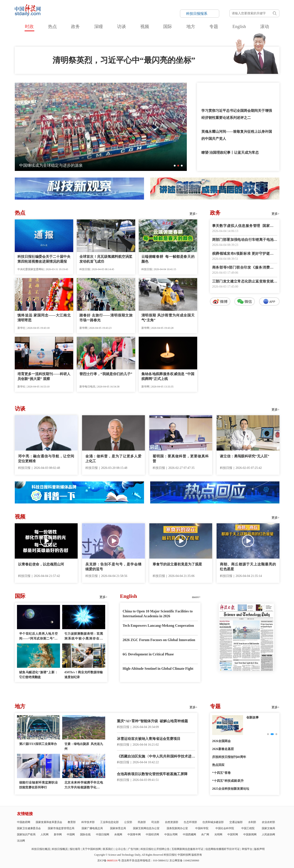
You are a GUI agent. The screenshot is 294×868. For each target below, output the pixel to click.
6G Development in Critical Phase (148, 654)
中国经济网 (152, 834)
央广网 (205, 834)
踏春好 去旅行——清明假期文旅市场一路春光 (106, 318)
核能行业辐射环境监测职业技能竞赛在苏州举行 (38, 785)
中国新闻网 (250, 834)
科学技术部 (88, 822)
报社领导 (75, 849)
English (239, 26)
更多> (193, 214)
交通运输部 (236, 822)
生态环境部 (190, 822)
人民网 (45, 834)
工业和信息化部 (109, 822)
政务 (75, 26)
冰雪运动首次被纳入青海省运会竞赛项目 (149, 739)
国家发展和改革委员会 (49, 822)
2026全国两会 (221, 741)
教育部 (72, 822)
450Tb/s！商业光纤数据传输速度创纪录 (84, 675)
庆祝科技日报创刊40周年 (229, 757)
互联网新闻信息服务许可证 (187, 849)
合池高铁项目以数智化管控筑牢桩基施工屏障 (152, 774)
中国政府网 (24, 822)
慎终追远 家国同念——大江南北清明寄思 (44, 318)
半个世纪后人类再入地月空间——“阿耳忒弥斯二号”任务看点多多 (38, 637)
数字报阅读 (245, 385)
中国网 (71, 834)
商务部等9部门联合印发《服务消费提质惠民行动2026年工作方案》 (245, 268)
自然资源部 (172, 822)
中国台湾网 (171, 834)
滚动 (265, 26)
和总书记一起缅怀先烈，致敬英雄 (228, 90)
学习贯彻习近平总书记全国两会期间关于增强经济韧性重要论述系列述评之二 (237, 114)
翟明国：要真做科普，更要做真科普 (181, 459)
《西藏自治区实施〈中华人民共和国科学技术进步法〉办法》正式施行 (156, 757)
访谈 (122, 26)
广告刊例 (133, 849)
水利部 (252, 822)
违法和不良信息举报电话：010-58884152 (145, 861)
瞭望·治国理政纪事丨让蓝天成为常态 (230, 152)
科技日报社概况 (41, 849)
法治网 (21, 841)
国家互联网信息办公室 (146, 828)
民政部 (142, 822)
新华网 (58, 834)
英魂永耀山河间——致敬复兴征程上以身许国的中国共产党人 (237, 135)
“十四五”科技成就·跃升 (228, 781)
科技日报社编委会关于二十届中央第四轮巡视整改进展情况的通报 (44, 259)
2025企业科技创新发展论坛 (231, 789)
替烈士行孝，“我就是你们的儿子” (106, 374)
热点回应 (218, 765)
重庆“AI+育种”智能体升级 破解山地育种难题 (153, 721)
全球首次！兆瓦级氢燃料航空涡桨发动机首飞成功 (106, 259)
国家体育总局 (118, 828)
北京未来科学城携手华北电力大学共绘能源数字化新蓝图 (84, 785)
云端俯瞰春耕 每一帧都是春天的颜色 (168, 259)
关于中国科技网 (92, 849)
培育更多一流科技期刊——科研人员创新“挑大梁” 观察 (44, 376)
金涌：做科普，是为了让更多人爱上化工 (113, 459)
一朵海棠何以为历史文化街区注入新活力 (55, 165)
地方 (191, 26)
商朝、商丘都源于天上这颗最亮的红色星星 (248, 567)
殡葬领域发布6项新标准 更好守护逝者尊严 (245, 254)
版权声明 (259, 849)
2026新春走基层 (223, 749)
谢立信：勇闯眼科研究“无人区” (245, 456)
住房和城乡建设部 (213, 822)
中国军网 (233, 834)
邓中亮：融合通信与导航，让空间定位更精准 (46, 459)
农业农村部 (268, 822)
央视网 (118, 834)
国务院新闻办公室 (177, 828)
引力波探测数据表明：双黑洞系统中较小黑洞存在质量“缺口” (84, 637)
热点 (52, 26)
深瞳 (99, 26)
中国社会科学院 (225, 828)
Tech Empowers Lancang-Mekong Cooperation (158, 626)
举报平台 (247, 849)
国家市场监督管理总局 (61, 828)
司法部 (155, 822)
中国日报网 (103, 834)
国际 (168, 26)
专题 (214, 26)
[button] (175, 166)
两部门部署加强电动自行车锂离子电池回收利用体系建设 (245, 240)
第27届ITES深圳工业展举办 (38, 744)
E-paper (246, 676)
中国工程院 (248, 828)
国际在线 (85, 834)
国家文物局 (268, 828)
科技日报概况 (60, 849)
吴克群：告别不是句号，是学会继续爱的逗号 (113, 567)
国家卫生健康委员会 (29, 828)
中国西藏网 (189, 834)
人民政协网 (268, 834)
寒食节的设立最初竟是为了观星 (177, 564)
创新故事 (253, 717)
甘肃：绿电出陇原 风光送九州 (84, 746)
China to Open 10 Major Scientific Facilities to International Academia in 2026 (158, 614)
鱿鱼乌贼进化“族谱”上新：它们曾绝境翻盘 (38, 675)
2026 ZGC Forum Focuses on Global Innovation (159, 640)
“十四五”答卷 (221, 773)
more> (196, 597)
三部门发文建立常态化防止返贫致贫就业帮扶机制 (245, 282)
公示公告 (121, 849)
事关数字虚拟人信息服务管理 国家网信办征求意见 (245, 226)
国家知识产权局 (26, 834)
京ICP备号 (109, 861)
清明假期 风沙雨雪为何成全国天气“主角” (168, 318)
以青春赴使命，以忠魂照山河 (41, 564)
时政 (29, 26)
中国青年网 (134, 834)
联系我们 (108, 849)
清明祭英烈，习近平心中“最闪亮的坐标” (124, 60)
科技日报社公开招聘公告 (155, 849)
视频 (145, 26)
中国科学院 (202, 828)
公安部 (128, 822)
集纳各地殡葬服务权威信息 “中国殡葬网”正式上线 (168, 376)
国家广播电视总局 (92, 828)
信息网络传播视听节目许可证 (223, 849)
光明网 (218, 834)
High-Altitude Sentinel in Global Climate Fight (158, 669)
